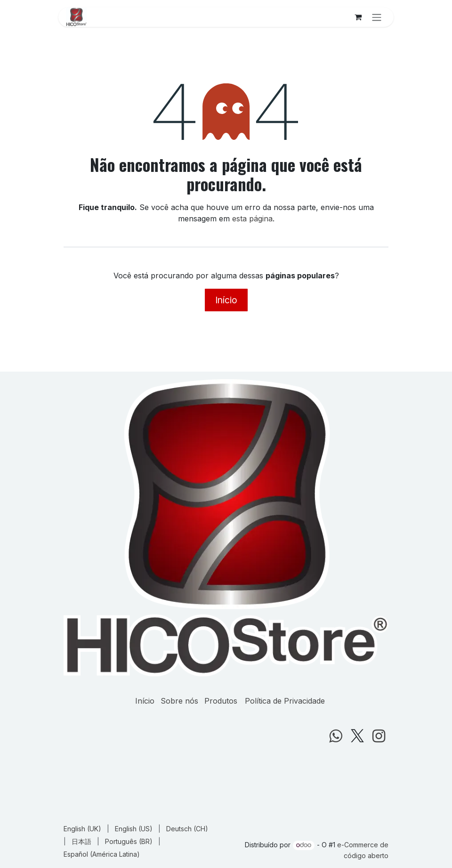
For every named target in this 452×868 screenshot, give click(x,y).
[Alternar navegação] (377, 17)
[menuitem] (82, 829)
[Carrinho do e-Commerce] (358, 17)
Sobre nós (179, 701)
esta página (252, 219)
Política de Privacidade (285, 701)
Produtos (221, 701)
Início (226, 300)
